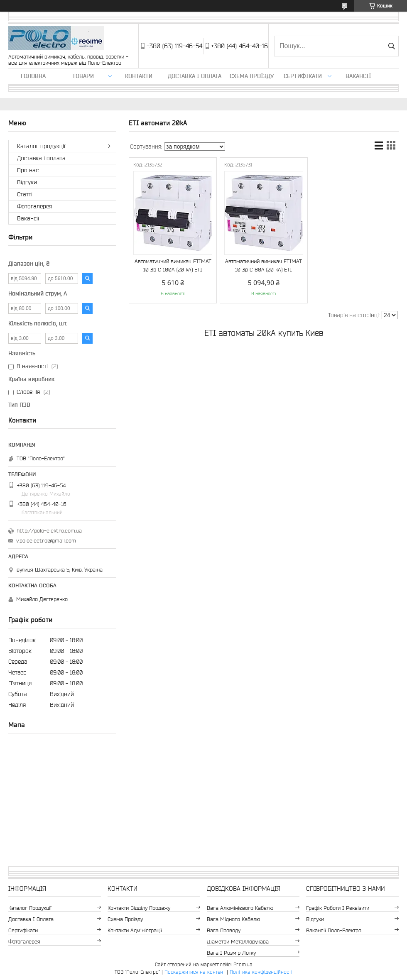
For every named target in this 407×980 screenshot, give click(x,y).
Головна (33, 76)
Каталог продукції (41, 146)
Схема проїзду (252, 76)
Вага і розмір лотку (231, 953)
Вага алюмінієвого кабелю (240, 908)
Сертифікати (303, 76)
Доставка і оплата (195, 76)
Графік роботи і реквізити (338, 908)
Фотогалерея (34, 206)
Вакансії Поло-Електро (334, 930)
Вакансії (358, 76)
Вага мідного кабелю (233, 919)
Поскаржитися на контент (195, 972)
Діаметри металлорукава (238, 942)
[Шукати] (391, 46)
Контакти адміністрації (135, 930)
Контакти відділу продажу (139, 908)
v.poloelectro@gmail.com (46, 541)
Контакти (139, 76)
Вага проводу (224, 930)
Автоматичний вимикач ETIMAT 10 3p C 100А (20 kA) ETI (173, 265)
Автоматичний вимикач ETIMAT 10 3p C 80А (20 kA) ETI (264, 265)
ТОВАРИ (83, 76)
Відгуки (27, 182)
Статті (25, 194)
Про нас (28, 170)
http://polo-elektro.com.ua (49, 531)
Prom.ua (243, 964)
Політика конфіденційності (261, 972)
